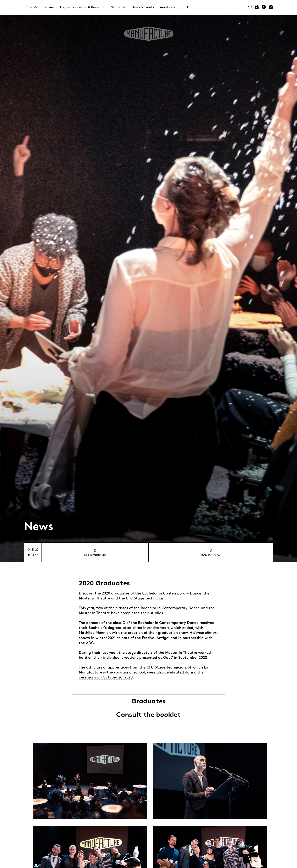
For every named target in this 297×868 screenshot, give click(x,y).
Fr (188, 7)
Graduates (148, 701)
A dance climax (203, 632)
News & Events (143, 7)
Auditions (167, 7)
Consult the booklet (148, 715)
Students (118, 7)
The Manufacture (41, 7)
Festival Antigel (156, 638)
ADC (90, 643)
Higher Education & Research (83, 7)
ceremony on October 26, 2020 (106, 677)
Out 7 (168, 657)
